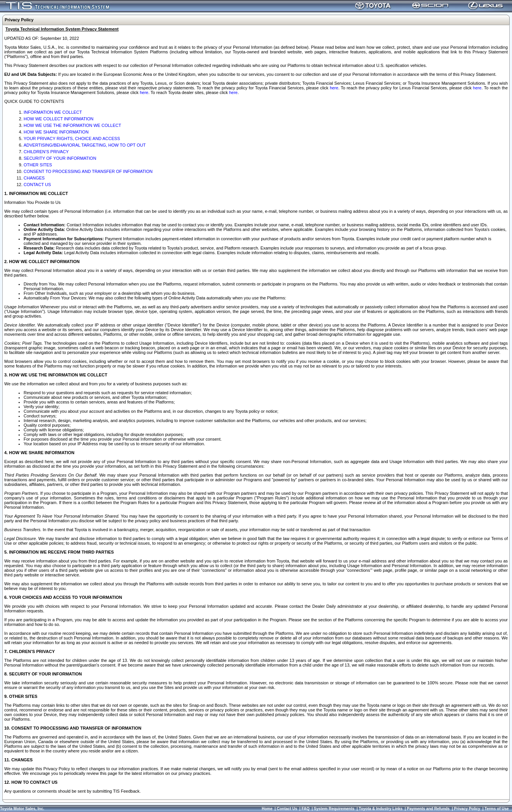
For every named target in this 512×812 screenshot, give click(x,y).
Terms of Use (497, 809)
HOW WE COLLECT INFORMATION (59, 119)
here (334, 88)
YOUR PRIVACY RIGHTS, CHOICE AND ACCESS (72, 138)
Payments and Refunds (428, 809)
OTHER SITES (38, 165)
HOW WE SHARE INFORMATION (56, 132)
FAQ (306, 809)
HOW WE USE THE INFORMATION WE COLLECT (72, 125)
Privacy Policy (467, 809)
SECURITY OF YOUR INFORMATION (60, 158)
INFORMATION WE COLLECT (53, 112)
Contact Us (287, 809)
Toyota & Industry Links (381, 809)
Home (267, 809)
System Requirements (334, 809)
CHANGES (34, 178)
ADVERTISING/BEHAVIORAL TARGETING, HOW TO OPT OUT (85, 145)
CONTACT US (37, 185)
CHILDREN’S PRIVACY (46, 152)
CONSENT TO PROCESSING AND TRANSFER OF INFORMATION (88, 171)
